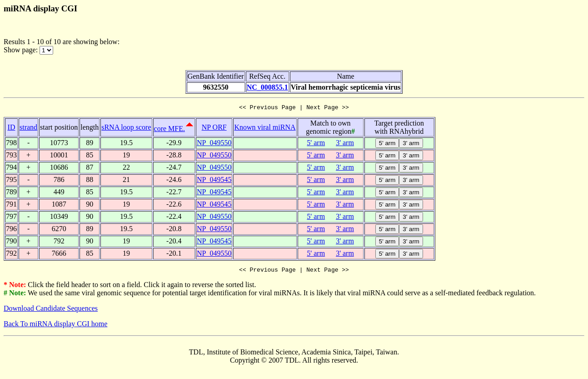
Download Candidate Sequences (51, 311)
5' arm (316, 144)
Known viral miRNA (265, 129)
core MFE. (169, 130)
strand (28, 129)
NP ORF (214, 129)
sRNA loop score (126, 129)
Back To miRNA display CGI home (55, 326)
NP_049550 (214, 144)
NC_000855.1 (267, 87)
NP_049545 (214, 181)
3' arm (345, 144)
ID (12, 129)
